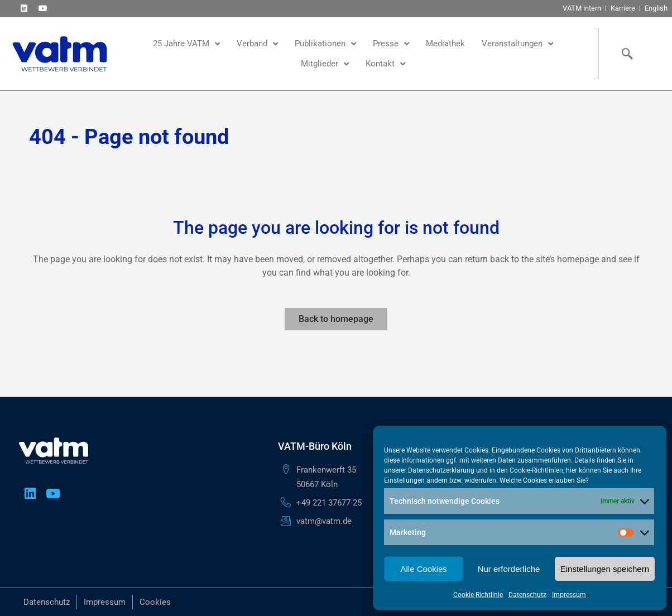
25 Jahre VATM (186, 44)
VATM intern (582, 8)
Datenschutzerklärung (441, 470)
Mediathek (445, 44)
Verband (257, 44)
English (656, 8)
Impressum (569, 595)
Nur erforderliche (509, 569)
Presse (391, 44)
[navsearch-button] (625, 54)
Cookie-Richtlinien (536, 470)
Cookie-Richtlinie (478, 595)
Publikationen (325, 44)
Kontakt (385, 64)
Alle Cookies (423, 569)
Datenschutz (527, 595)
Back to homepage (336, 319)
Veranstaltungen (517, 44)
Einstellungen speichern (605, 569)
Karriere (623, 8)
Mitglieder (325, 64)
